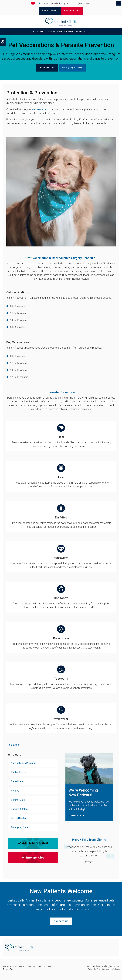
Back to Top (8, 969)
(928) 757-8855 (85, 3)
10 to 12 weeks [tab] (19, 313)
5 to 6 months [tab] (18, 327)
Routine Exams (19, 772)
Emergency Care (19, 827)
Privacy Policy (8, 966)
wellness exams (41, 109)
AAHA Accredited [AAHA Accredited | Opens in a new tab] (33, 843)
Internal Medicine (20, 818)
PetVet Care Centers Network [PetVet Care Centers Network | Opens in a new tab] (108, 969)
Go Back (14, 745)
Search (50, 966)
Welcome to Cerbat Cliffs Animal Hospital (60, 32)
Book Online (50, 11)
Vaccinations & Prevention (24, 763)
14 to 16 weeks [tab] (19, 320)
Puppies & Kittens (20, 809)
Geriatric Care (18, 800)
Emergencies (72, 11)
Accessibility (21, 966)
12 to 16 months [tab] (19, 377)
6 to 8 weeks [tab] (17, 306)
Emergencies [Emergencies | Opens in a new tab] (33, 857)
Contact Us (61, 921)
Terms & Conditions (37, 966)
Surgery (15, 791)
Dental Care (17, 781)
